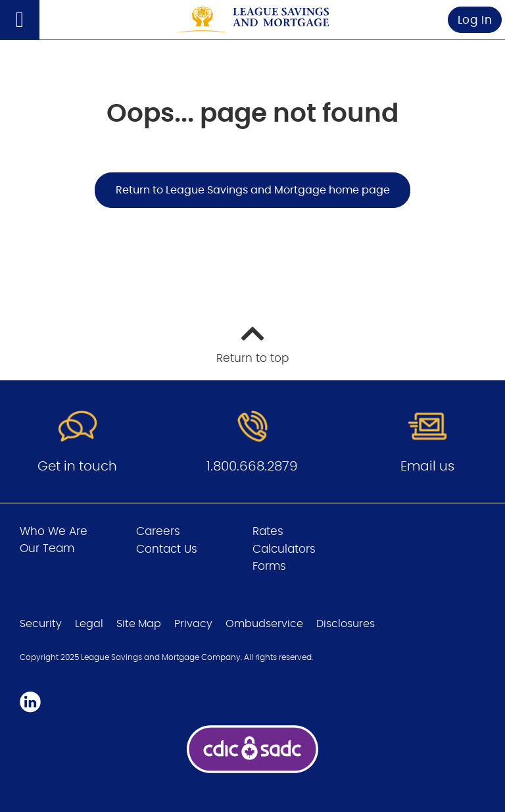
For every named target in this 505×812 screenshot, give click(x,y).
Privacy (193, 624)
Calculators (284, 549)
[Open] (20, 20)
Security (41, 624)
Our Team (47, 548)
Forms (269, 566)
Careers (158, 531)
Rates (268, 531)
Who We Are (54, 531)
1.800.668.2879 (252, 467)
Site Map (139, 624)
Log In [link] (475, 20)
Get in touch (77, 467)
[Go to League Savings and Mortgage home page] (252, 20)
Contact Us (167, 549)
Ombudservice (264, 624)
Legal (89, 624)
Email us (427, 467)
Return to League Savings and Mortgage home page (253, 190)
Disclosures (346, 624)
